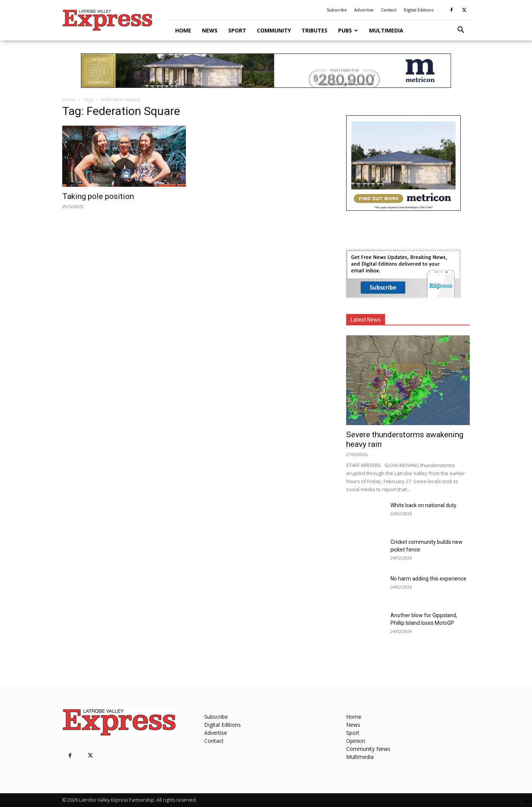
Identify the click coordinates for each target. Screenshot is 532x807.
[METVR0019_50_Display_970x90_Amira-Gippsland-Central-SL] (266, 71)
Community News (368, 749)
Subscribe (337, 10)
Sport (237, 30)
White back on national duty (423, 505)
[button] (461, 31)
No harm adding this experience (428, 579)
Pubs (348, 30)
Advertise (364, 10)
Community (274, 30)
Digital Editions (419, 10)
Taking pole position (98, 196)
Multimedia (386, 30)
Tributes (314, 30)
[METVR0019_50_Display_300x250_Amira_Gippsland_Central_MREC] (403, 209)
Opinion (356, 741)
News (210, 30)
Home (183, 30)
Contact (389, 10)
